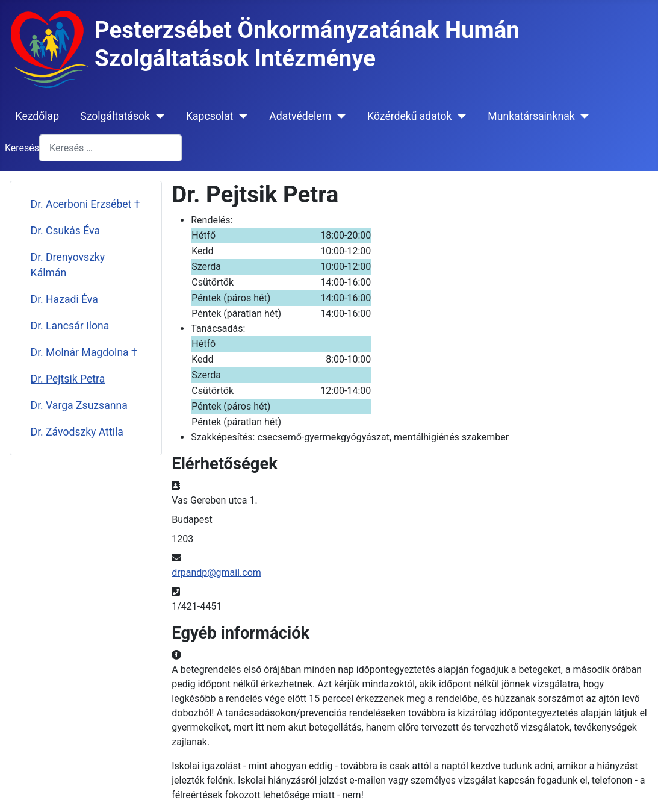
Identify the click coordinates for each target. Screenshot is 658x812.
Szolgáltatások (115, 116)
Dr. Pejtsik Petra (68, 379)
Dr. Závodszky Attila (77, 432)
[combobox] (110, 148)
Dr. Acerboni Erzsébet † (85, 204)
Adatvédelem (300, 116)
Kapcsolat (210, 116)
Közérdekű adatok (409, 116)
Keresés (22, 148)
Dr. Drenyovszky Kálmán (68, 265)
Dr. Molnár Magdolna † (84, 352)
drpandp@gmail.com (216, 573)
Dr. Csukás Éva (65, 231)
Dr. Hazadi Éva (64, 299)
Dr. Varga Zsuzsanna (79, 405)
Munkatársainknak (531, 116)
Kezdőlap (37, 116)
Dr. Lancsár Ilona (70, 326)
